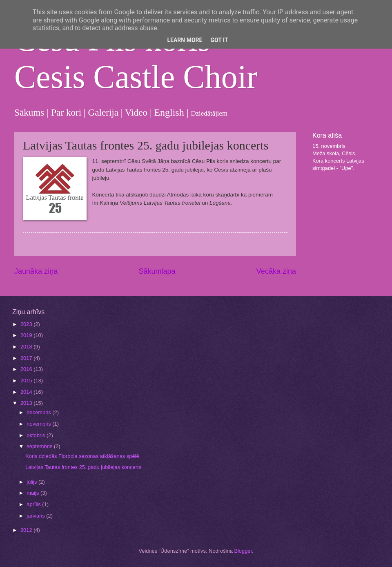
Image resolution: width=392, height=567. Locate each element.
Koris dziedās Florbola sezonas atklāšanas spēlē (82, 456)
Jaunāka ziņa (36, 271)
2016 (27, 369)
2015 (27, 381)
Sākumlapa (157, 271)
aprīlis (34, 504)
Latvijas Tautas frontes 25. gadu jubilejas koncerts (83, 467)
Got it (219, 40)
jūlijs (32, 482)
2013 (27, 403)
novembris (39, 424)
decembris (39, 412)
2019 (27, 335)
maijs (33, 493)
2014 (27, 392)
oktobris (37, 435)
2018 (27, 347)
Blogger (243, 551)
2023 (27, 324)
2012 (27, 530)
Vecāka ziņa (276, 271)
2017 (27, 358)
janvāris (36, 516)
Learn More (185, 40)
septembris (40, 446)
